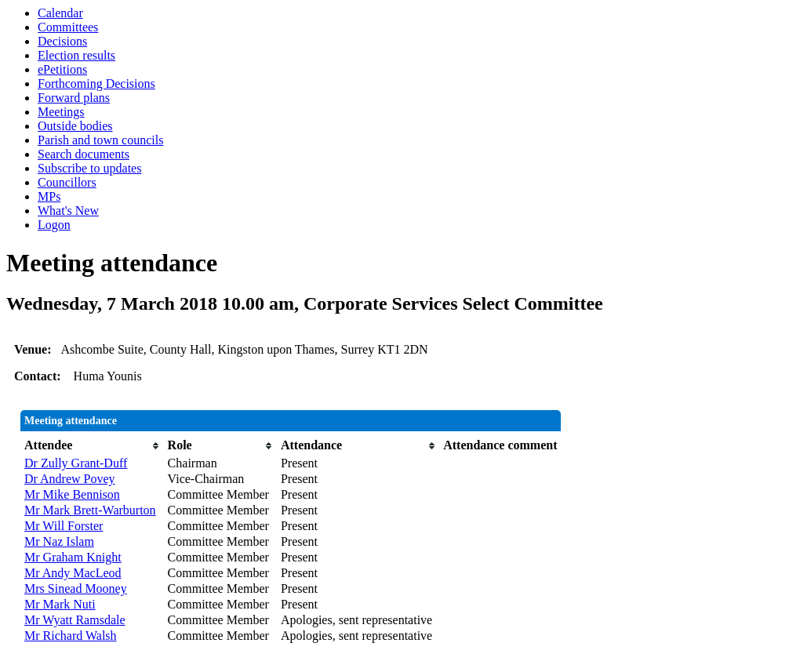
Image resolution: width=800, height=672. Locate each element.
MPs (49, 196)
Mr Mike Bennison (72, 494)
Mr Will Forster (64, 526)
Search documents (84, 154)
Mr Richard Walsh (71, 636)
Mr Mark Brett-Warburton (90, 510)
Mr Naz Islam (59, 541)
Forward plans (74, 98)
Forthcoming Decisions (96, 84)
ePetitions (62, 69)
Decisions (62, 41)
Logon (54, 225)
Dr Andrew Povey (70, 479)
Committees (68, 27)
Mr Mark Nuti (60, 604)
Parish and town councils (100, 140)
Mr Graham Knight (73, 557)
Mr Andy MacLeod (73, 573)
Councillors (67, 182)
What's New (68, 211)
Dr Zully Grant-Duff (76, 463)
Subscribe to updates (89, 168)
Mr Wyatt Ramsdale (75, 620)
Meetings (61, 112)
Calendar (60, 13)
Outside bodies (75, 126)
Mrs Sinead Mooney (76, 588)
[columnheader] (92, 445)
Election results (76, 55)
